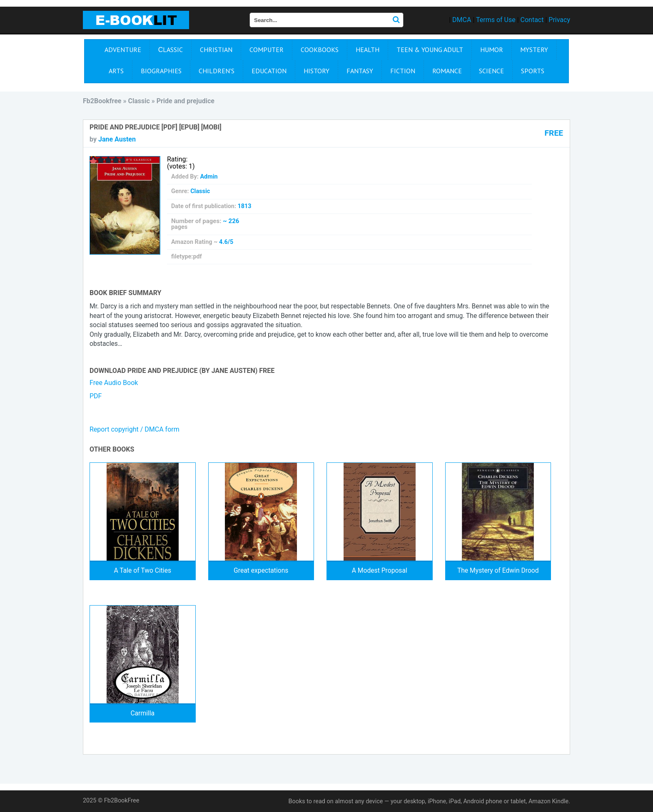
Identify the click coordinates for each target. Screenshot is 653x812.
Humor (492, 50)
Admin (209, 177)
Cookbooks (320, 50)
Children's (217, 71)
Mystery (534, 50)
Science (491, 71)
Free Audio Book (114, 383)
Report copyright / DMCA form (135, 429)
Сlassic (171, 50)
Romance (447, 71)
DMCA (462, 20)
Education (269, 71)
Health (368, 50)
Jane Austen (117, 139)
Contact (532, 20)
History (317, 71)
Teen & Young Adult (430, 50)
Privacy (559, 20)
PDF (96, 396)
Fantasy (360, 71)
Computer (267, 50)
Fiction (403, 71)
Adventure (123, 50)
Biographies (161, 71)
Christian (216, 50)
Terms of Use (496, 20)
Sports (533, 71)
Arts (116, 71)
